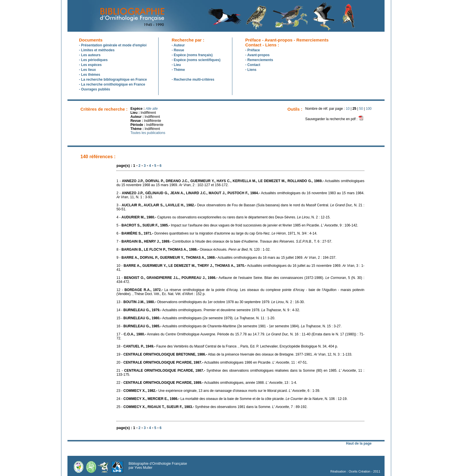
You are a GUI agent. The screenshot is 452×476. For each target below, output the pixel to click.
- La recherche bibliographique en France (113, 80)
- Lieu (176, 65)
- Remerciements (259, 60)
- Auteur (178, 45)
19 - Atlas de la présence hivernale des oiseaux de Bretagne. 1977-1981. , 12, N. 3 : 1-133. (234, 354)
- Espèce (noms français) (192, 55)
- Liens (251, 70)
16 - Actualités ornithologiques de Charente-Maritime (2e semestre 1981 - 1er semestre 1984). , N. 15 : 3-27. (229, 326)
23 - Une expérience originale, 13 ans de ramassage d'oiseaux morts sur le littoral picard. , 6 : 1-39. (218, 391)
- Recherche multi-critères (193, 80)
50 (361, 109)
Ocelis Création (360, 471)
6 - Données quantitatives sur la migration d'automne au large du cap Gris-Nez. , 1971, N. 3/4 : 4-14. (217, 233)
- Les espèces (90, 65)
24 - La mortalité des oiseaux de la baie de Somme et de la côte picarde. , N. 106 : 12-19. (232, 399)
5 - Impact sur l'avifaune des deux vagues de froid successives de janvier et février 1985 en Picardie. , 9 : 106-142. (237, 225)
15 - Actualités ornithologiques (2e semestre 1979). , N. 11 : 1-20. (196, 318)
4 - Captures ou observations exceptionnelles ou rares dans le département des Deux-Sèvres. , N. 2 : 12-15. (223, 217)
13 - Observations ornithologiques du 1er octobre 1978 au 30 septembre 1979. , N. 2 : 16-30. (211, 302)
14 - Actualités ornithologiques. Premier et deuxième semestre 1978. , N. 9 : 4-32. (208, 310)
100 (369, 109)
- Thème (178, 70)
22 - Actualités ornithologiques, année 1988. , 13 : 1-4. (207, 383)
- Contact (253, 65)
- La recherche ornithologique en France (112, 84)
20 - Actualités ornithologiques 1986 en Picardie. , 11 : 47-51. (212, 362)
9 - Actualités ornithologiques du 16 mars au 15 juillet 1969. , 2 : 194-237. (226, 258)
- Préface (253, 50)
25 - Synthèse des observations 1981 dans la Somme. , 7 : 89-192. (212, 407)
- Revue (178, 50)
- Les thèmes (90, 75)
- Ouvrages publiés (95, 89)
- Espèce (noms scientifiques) (196, 60)
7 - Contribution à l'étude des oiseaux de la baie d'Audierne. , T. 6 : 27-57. (224, 241)
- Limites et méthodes (97, 50)
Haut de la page (359, 443)
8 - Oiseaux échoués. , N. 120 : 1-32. (193, 250)
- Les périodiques (93, 60)
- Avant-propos (257, 55)
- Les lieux (87, 70)
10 (348, 109)
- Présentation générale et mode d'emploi (113, 45)
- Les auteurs (90, 55)
